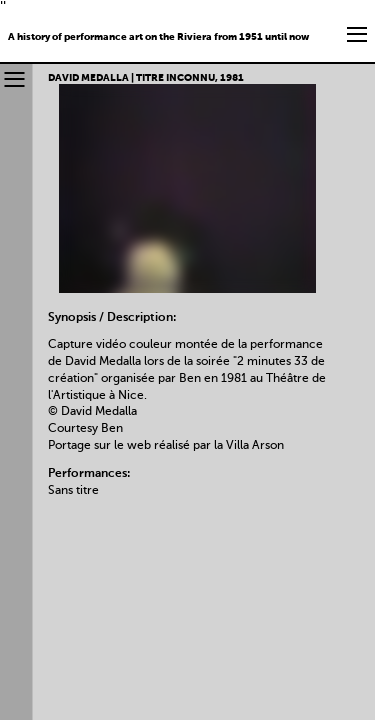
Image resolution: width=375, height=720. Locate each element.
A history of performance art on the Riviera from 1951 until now (158, 37)
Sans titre (73, 491)
